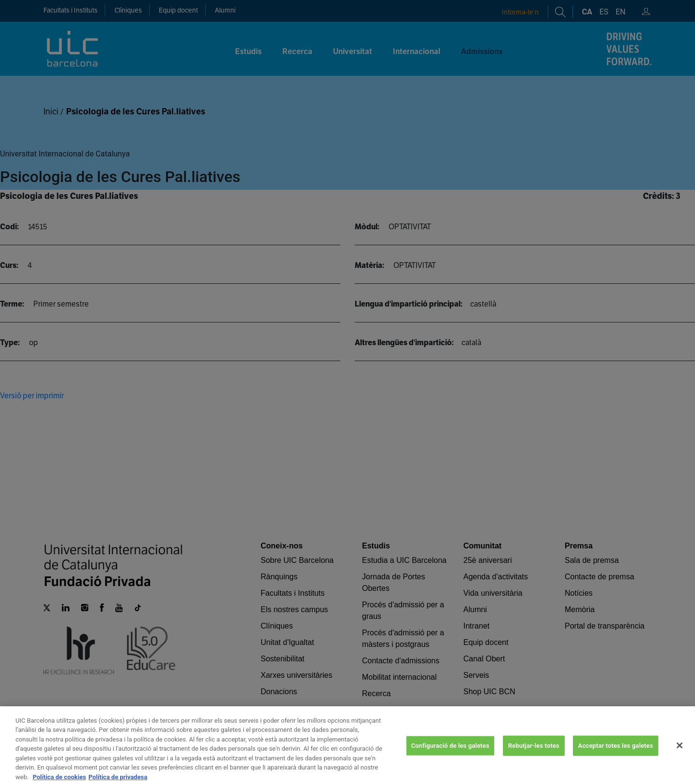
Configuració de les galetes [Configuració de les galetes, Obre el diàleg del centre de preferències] (450, 755)
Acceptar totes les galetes (616, 755)
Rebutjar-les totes (534, 755)
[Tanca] (680, 756)
